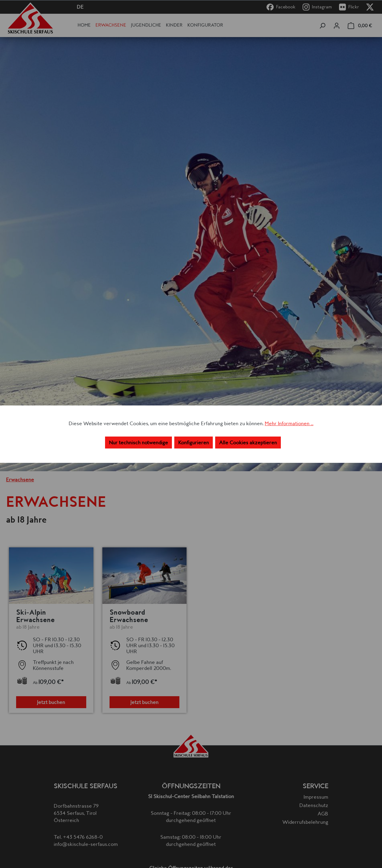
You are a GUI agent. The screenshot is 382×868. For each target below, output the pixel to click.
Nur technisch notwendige (138, 443)
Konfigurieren (194, 443)
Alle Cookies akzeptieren (248, 443)
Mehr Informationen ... (289, 423)
